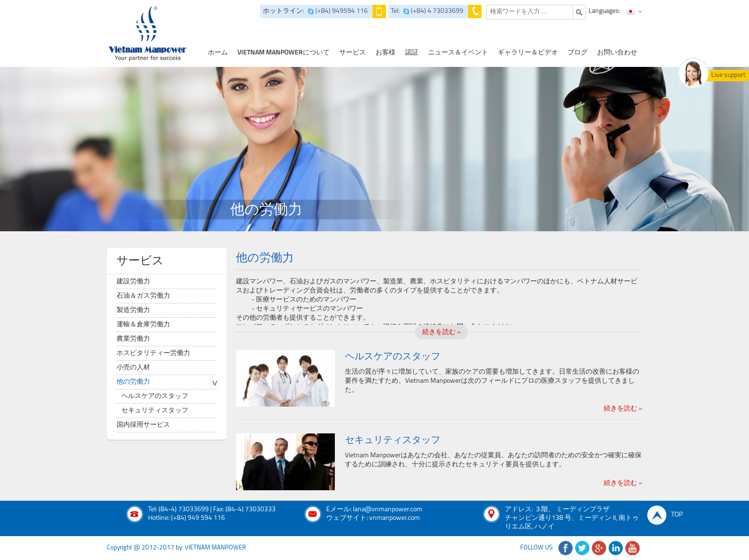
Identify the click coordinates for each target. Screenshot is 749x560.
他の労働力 (133, 382)
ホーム (218, 53)
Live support (728, 75)
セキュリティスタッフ (155, 411)
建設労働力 (133, 282)
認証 (412, 53)
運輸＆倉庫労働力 (143, 325)
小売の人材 (133, 368)
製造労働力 (133, 310)
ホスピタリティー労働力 (153, 353)
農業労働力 (133, 339)
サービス (353, 53)
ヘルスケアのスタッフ (155, 396)
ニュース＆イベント (458, 53)
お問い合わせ (617, 53)
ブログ (578, 53)
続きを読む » (441, 332)
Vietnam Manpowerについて (284, 53)
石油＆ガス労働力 (143, 296)
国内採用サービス (143, 425)
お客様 (385, 53)
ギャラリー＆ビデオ (528, 53)
